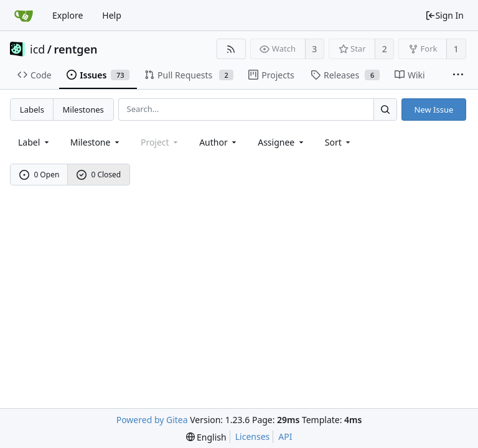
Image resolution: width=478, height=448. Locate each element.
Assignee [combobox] (282, 142)
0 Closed (99, 175)
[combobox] (35, 142)
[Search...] (385, 109)
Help (112, 15)
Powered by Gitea (152, 420)
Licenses (253, 436)
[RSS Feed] (231, 49)
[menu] (339, 142)
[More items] (458, 75)
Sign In (444, 15)
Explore (68, 15)
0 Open (40, 175)
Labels (32, 110)
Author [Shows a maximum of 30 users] (219, 142)
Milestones (83, 110)
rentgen (76, 49)
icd (37, 49)
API (285, 436)
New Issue (433, 110)
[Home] (24, 16)
